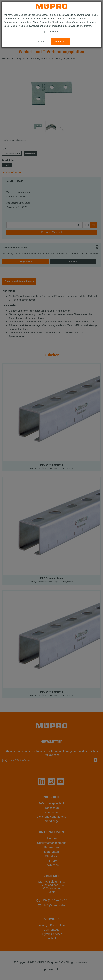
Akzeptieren (60, 41)
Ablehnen (41, 41)
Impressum (52, 32)
